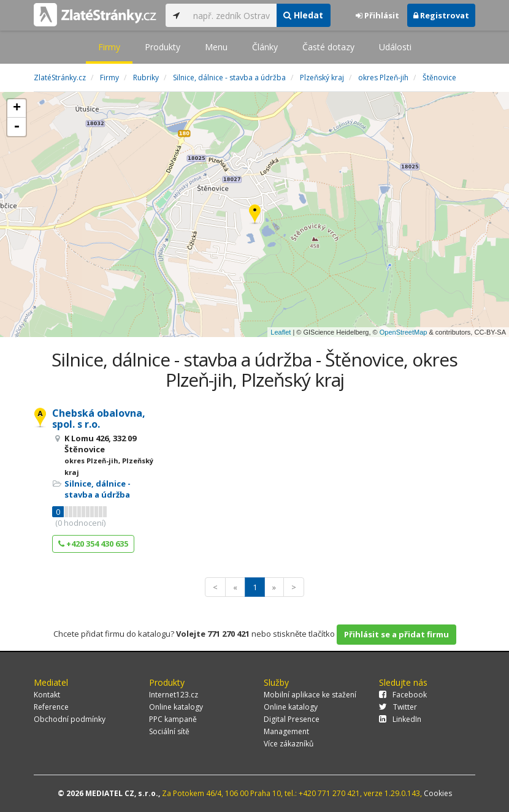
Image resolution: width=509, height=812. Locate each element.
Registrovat (441, 15)
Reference (51, 707)
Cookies (438, 793)
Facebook (403, 695)
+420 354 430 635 (93, 544)
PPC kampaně (173, 719)
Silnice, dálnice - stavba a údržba (98, 489)
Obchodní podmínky (70, 719)
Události (395, 47)
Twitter (398, 707)
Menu (216, 47)
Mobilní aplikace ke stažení (310, 695)
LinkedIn (400, 719)
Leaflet (281, 332)
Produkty (163, 47)
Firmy (109, 47)
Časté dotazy (328, 47)
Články (265, 47)
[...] (232, 15)
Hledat (303, 15)
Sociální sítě (169, 731)
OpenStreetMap (404, 332)
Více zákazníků (289, 744)
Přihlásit (377, 15)
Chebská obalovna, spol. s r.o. (99, 419)
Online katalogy (176, 707)
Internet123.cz (174, 695)
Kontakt (47, 695)
